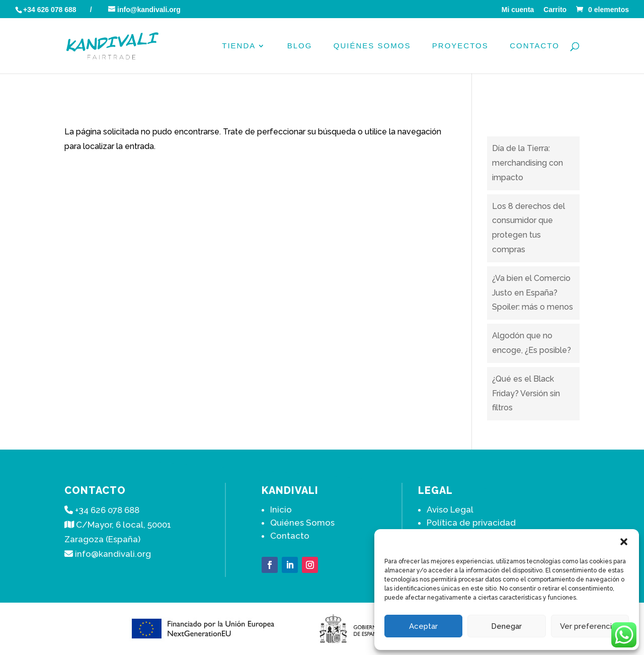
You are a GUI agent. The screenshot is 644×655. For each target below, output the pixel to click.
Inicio (281, 510)
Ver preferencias (590, 626)
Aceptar (423, 626)
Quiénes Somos (372, 46)
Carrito (555, 10)
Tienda (239, 46)
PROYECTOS (460, 46)
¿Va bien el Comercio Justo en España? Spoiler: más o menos (533, 293)
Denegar (506, 626)
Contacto (535, 46)
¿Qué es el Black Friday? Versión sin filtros (526, 393)
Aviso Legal (450, 510)
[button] (624, 542)
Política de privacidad (471, 523)
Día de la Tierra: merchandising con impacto (528, 163)
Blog (300, 46)
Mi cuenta (518, 10)
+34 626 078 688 (50, 10)
